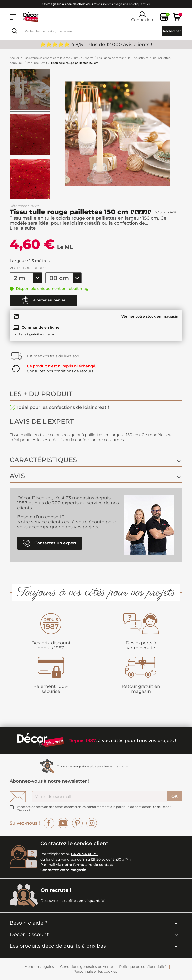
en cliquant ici (92, 901)
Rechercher (172, 31)
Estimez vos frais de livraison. (53, 356)
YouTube (63, 823)
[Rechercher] (96, 31)
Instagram (92, 823)
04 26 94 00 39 (84, 854)
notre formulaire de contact (88, 865)
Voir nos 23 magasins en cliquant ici (96, 4)
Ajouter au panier (43, 300)
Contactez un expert (50, 543)
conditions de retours (74, 371)
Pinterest (77, 823)
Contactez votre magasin (63, 870)
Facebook (49, 823)
